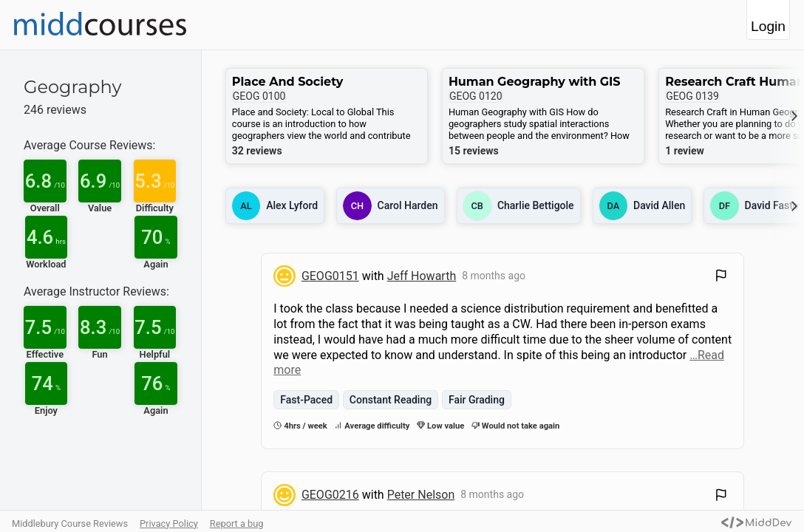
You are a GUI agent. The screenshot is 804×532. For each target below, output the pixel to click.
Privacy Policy (169, 524)
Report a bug (237, 524)
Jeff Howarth (422, 276)
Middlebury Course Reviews (70, 524)
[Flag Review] (721, 277)
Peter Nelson (421, 495)
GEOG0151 (330, 276)
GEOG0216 (330, 495)
